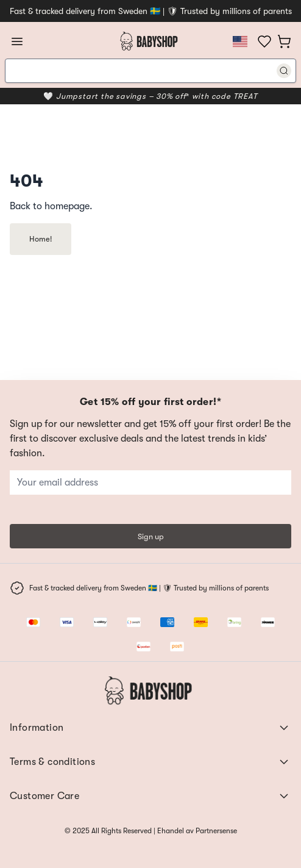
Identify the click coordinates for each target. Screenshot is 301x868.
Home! (41, 239)
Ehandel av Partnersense (196, 831)
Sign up (151, 536)
